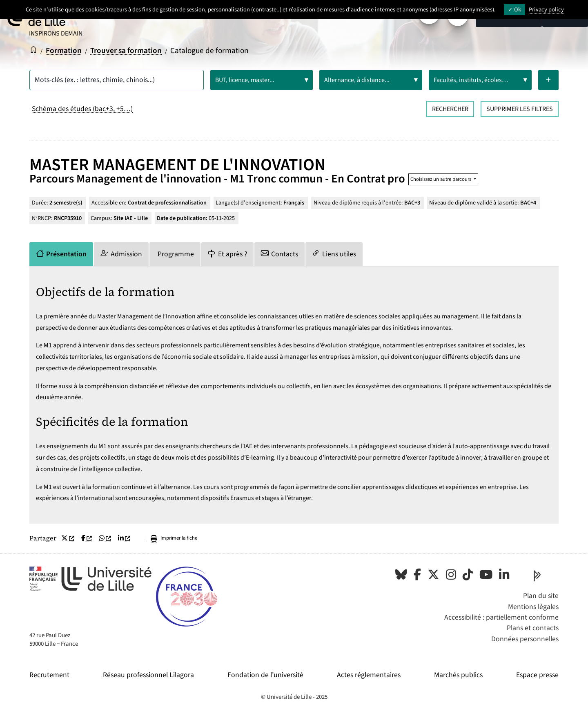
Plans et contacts (533, 628)
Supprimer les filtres (520, 109)
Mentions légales (533, 607)
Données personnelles (525, 639)
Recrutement (49, 675)
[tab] (61, 254)
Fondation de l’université (265, 675)
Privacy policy (546, 10)
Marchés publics (458, 675)
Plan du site (541, 596)
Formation (64, 51)
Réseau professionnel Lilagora (148, 675)
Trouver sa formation (126, 51)
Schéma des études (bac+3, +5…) (82, 109)
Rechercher (450, 109)
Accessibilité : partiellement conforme (501, 617)
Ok (514, 10)
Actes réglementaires (369, 675)
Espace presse (537, 675)
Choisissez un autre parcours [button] (441, 179)
